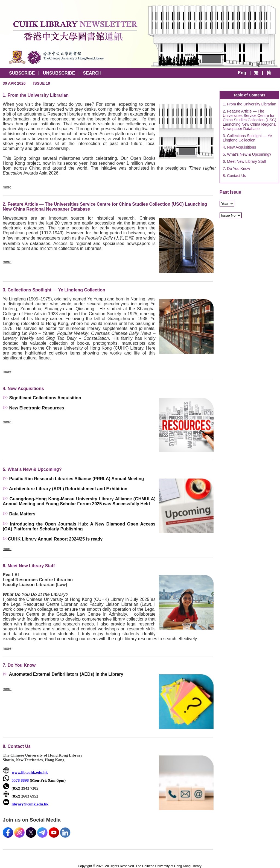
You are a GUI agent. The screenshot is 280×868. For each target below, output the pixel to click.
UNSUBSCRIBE (59, 73)
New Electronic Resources (37, 408)
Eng (242, 73)
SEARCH (92, 73)
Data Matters (22, 514)
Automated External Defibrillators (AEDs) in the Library (66, 674)
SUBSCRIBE (22, 73)
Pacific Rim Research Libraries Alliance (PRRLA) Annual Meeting (76, 479)
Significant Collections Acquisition (45, 398)
